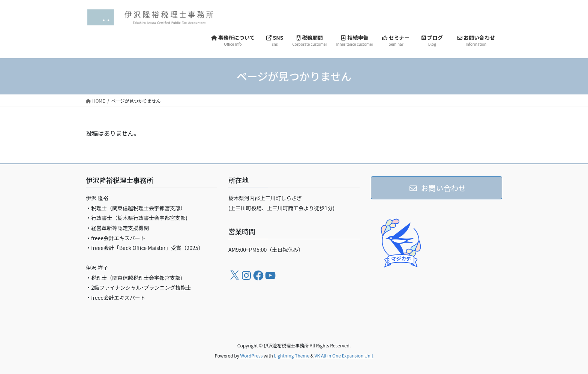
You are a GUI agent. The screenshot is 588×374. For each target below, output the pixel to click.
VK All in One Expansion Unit (344, 355)
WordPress (252, 355)
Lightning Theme (292, 355)
